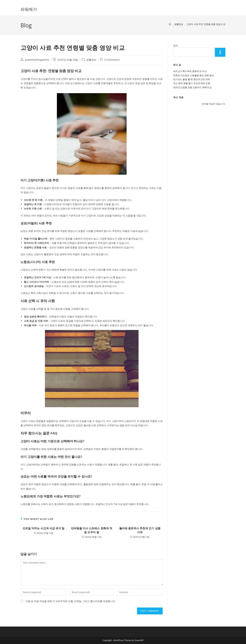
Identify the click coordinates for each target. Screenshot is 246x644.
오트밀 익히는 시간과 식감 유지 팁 (43, 528)
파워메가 (29, 9)
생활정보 (91, 60)
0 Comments (112, 60)
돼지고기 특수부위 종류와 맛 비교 (190, 71)
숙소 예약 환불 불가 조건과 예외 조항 (192, 83)
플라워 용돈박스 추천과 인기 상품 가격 (140, 530)
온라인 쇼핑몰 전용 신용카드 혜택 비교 (192, 87)
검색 (175, 46)
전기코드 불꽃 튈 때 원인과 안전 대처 (192, 79)
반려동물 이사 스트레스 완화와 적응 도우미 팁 (92, 530)
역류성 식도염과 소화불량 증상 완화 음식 (194, 75)
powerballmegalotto (37, 60)
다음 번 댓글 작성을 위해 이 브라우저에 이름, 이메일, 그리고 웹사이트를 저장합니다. (71, 601)
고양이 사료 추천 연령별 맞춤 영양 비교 (206, 24)
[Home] (170, 24)
